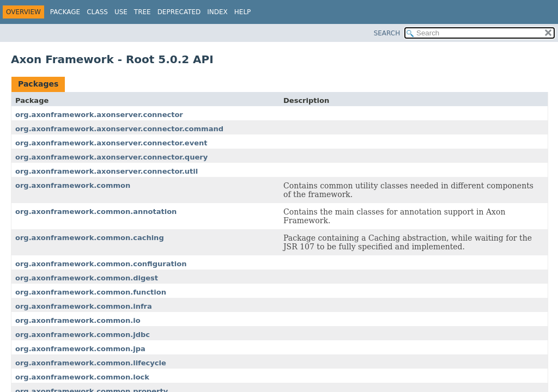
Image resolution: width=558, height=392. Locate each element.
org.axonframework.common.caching (90, 238)
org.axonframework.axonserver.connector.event (111, 143)
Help (243, 12)
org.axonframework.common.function (91, 292)
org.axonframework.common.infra (84, 306)
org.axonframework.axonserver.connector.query (111, 157)
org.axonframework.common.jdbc (83, 335)
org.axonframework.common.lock (82, 377)
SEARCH (387, 33)
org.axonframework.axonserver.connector (99, 115)
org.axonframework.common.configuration (101, 264)
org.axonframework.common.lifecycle (91, 363)
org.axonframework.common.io (78, 320)
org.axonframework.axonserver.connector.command (119, 129)
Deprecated (179, 12)
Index (217, 12)
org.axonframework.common (73, 185)
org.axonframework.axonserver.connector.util (107, 171)
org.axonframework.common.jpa (80, 349)
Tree (142, 12)
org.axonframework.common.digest (87, 278)
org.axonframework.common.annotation (96, 212)
